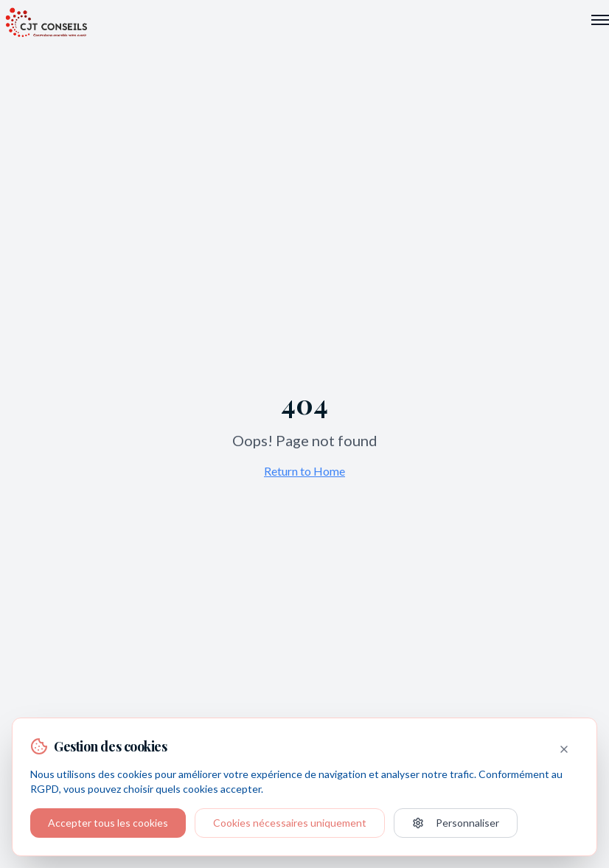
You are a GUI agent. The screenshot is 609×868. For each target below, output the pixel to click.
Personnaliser (456, 823)
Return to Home (304, 471)
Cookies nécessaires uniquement (290, 823)
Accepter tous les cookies (108, 823)
